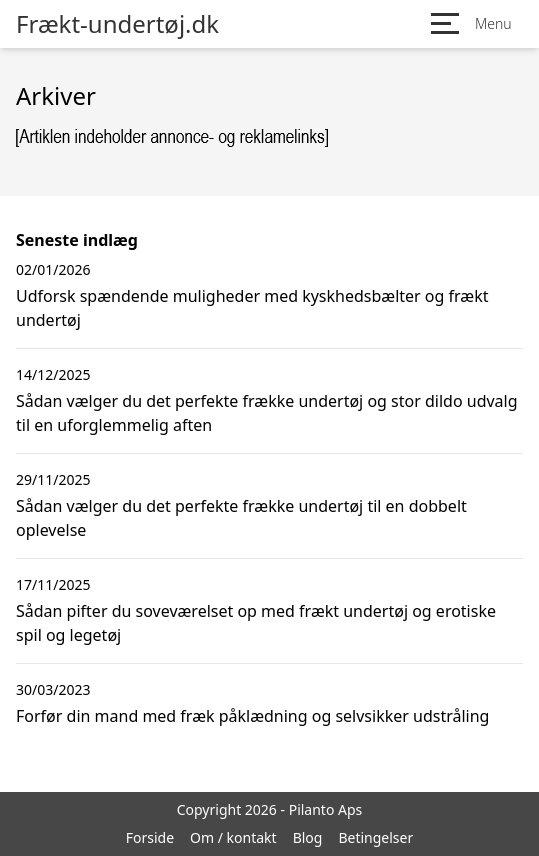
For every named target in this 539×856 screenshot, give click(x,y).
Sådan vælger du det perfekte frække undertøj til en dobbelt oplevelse (241, 518)
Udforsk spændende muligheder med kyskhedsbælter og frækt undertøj (252, 308)
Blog (308, 837)
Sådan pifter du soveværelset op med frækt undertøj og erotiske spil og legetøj (256, 623)
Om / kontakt (233, 837)
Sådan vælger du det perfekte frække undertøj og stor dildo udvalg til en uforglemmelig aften (267, 413)
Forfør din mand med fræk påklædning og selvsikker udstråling (252, 716)
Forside (150, 837)
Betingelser (375, 837)
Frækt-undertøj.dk (117, 24)
